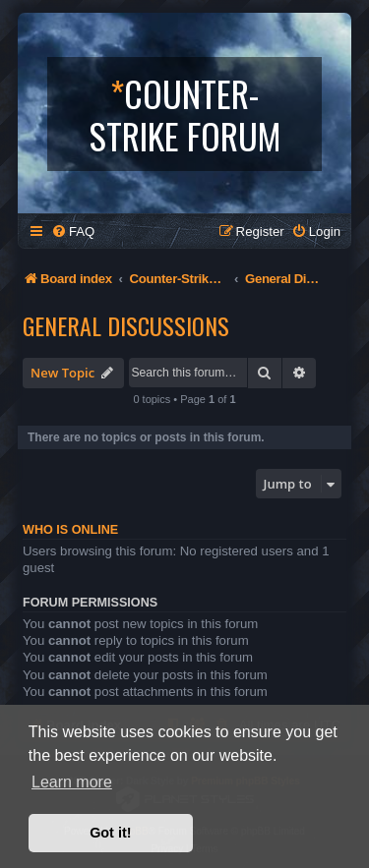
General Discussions (126, 325)
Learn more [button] (72, 782)
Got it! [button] (110, 833)
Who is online (70, 530)
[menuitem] (73, 231)
